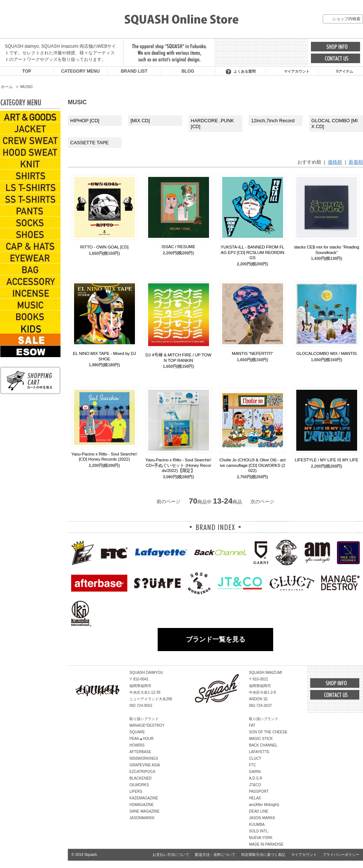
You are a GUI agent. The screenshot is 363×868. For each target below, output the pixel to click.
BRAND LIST (134, 71)
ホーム (7, 87)
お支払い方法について (171, 855)
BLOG (188, 71)
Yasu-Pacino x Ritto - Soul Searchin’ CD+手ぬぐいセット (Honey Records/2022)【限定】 (178, 465)
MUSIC (27, 87)
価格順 (335, 162)
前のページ (168, 502)
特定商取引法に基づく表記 (263, 855)
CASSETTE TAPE (90, 143)
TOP (27, 71)
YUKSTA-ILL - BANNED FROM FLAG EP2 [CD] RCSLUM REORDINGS (253, 252)
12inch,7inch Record (273, 121)
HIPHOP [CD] (85, 121)
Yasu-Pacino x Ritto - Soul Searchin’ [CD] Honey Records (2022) (104, 456)
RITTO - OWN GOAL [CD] (104, 247)
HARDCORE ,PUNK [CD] (212, 124)
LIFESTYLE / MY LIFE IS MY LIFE (327, 460)
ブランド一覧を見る (216, 639)
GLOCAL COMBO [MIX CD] (335, 124)
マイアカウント (297, 71)
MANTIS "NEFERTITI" (252, 353)
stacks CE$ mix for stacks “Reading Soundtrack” (327, 249)
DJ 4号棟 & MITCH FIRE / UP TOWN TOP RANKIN (178, 357)
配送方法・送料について (215, 855)
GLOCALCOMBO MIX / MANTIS (327, 353)
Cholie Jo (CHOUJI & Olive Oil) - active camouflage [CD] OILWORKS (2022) (252, 465)
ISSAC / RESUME (178, 246)
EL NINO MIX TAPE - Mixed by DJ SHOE (104, 356)
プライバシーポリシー (341, 855)
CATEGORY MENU (80, 71)
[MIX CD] (140, 121)
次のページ (262, 502)
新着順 (356, 162)
